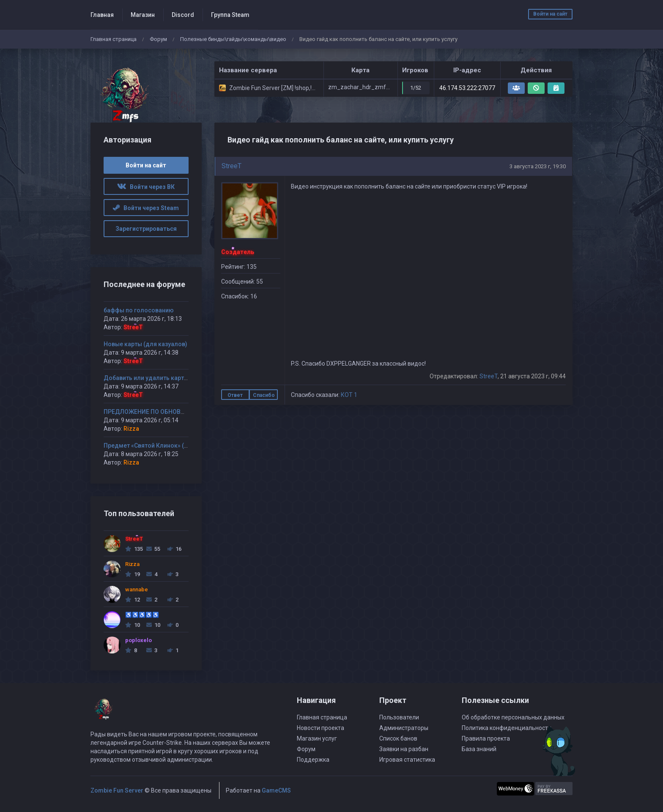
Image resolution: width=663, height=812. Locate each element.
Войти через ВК (146, 187)
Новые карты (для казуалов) (145, 344)
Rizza (131, 429)
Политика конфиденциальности (507, 728)
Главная (102, 15)
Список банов (398, 738)
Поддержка (313, 760)
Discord (183, 15)
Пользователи (399, 717)
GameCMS (276, 790)
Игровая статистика (407, 760)
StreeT (232, 166)
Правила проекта (486, 738)
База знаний (479, 749)
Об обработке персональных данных (513, 717)
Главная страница (114, 39)
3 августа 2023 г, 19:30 (538, 166)
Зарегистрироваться (146, 229)
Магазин (143, 15)
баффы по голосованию (139, 310)
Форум (158, 39)
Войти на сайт (550, 14)
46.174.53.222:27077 (467, 88)
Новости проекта (321, 728)
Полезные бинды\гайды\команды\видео (233, 39)
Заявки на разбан (404, 749)
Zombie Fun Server (117, 790)
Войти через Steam (146, 208)
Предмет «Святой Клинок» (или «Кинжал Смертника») (182, 446)
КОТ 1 (349, 395)
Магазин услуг (317, 738)
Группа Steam (230, 15)
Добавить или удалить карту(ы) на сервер (164, 378)
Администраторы (404, 728)
